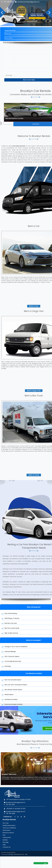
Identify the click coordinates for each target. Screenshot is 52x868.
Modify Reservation (9, 822)
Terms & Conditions (9, 824)
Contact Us (7, 843)
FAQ (4, 831)
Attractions (6, 827)
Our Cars (6, 819)
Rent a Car (34, 302)
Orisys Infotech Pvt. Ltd (18, 851)
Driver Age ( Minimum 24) (11, 69)
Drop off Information (11, 48)
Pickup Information (10, 27)
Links (4, 841)
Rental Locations (8, 829)
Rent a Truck (34, 471)
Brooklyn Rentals (9, 816)
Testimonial (7, 834)
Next (49, 12)
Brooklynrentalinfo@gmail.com (28, 2)
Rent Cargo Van (34, 387)
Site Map (6, 839)
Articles (5, 836)
